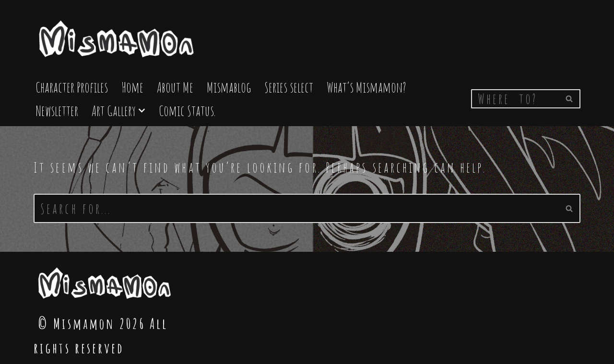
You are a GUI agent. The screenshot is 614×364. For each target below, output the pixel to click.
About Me (175, 87)
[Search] (515, 99)
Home (132, 87)
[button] (142, 111)
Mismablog (229, 87)
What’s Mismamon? (366, 87)
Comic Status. (187, 111)
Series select (289, 87)
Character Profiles (72, 87)
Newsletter (57, 111)
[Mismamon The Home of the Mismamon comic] (118, 35)
